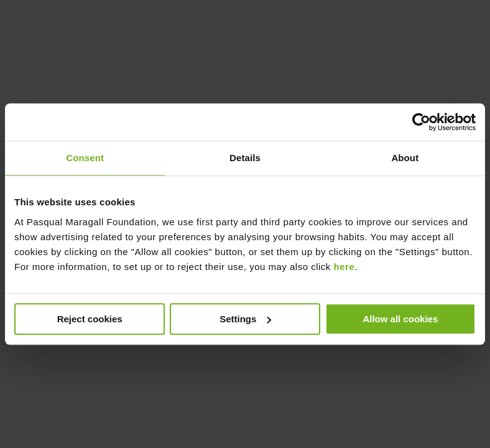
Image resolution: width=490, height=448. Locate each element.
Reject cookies (90, 319)
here (344, 267)
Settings (245, 319)
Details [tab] (245, 158)
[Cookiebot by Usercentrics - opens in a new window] (421, 122)
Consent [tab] (85, 158)
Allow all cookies (400, 319)
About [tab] (405, 158)
